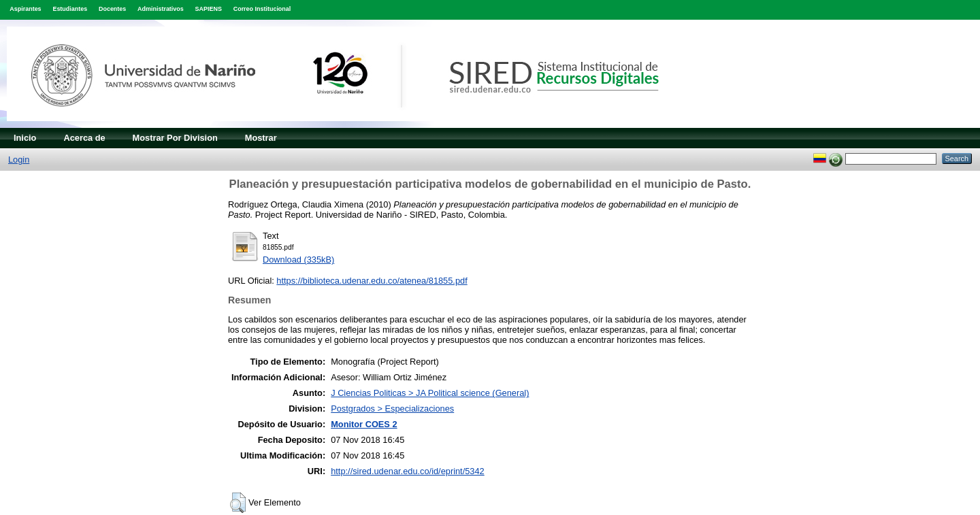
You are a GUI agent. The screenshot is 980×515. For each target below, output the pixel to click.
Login (19, 160)
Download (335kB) (298, 260)
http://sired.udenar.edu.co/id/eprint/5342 (408, 471)
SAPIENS (209, 9)
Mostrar (261, 138)
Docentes (112, 9)
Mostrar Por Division (175, 138)
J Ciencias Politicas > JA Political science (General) (430, 393)
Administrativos (161, 9)
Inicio (25, 138)
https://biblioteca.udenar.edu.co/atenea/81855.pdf (372, 281)
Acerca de (84, 138)
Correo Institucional (262, 9)
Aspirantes (25, 9)
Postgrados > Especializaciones (392, 409)
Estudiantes (70, 9)
